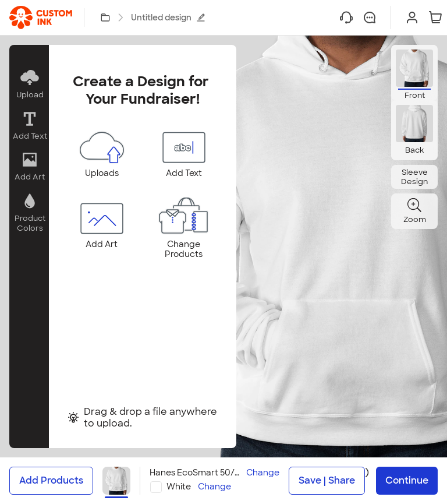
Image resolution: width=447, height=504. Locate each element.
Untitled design (168, 17)
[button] (29, 84)
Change (263, 473)
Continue (407, 480)
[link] (41, 17)
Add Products (51, 480)
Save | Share (327, 480)
